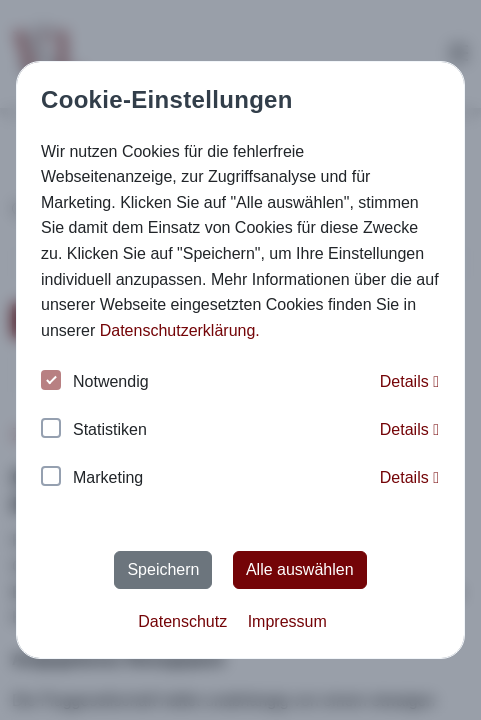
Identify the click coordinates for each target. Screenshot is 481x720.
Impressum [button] (287, 621)
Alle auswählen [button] (300, 569)
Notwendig (95, 382)
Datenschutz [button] (182, 621)
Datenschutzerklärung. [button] (180, 330)
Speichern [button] (163, 569)
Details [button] (409, 381)
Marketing (92, 478)
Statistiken (94, 430)
